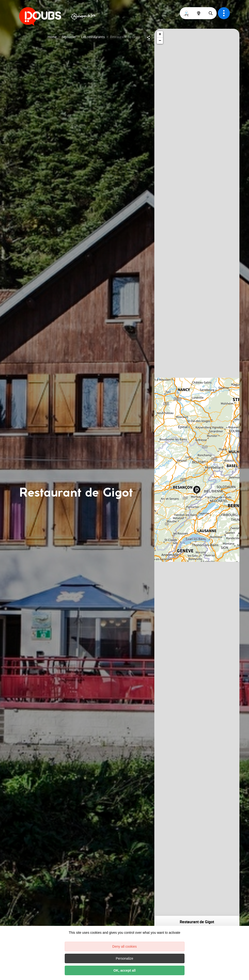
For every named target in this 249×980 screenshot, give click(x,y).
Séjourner (69, 37)
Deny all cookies (125, 946)
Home (52, 37)
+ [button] (160, 34)
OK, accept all (124, 970)
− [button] (160, 41)
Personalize (124, 958)
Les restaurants (93, 37)
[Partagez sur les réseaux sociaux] (148, 37)
